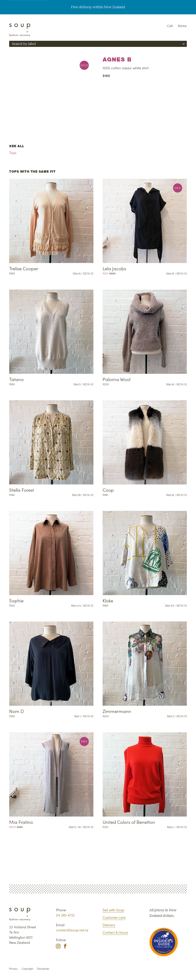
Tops (13, 153)
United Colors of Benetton (129, 822)
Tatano (16, 379)
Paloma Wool (116, 379)
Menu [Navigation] (182, 26)
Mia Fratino (21, 822)
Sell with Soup (113, 910)
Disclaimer (43, 969)
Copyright (27, 969)
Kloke (108, 600)
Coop (108, 490)
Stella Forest (22, 490)
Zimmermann (117, 711)
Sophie (16, 600)
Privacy (13, 969)
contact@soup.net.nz (72, 930)
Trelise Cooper (24, 268)
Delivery (109, 925)
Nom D (16, 711)
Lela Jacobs (114, 268)
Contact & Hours (115, 932)
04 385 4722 (65, 915)
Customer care (114, 917)
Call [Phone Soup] (170, 26)
